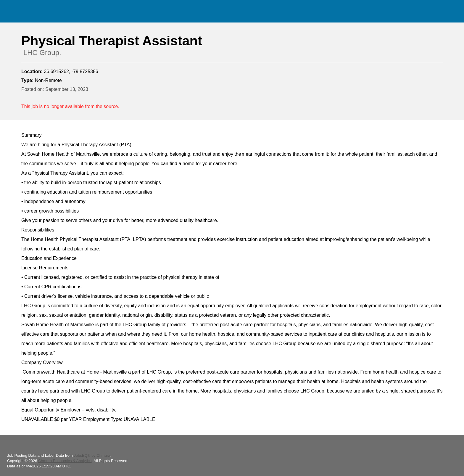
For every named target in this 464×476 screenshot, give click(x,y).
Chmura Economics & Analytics (65, 461)
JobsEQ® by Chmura (92, 455)
